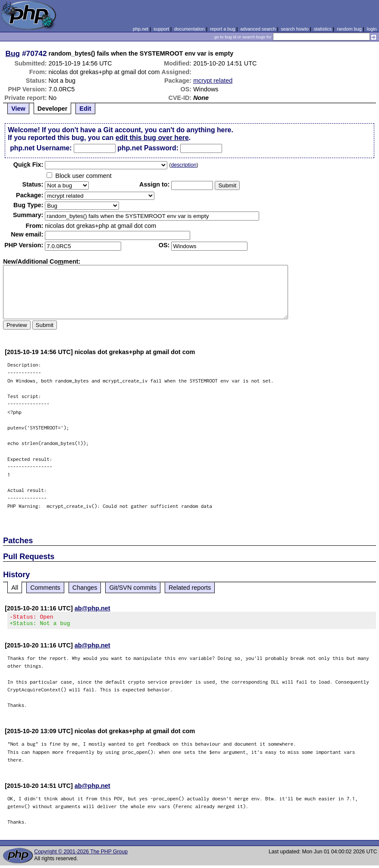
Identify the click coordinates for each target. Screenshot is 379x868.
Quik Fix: (28, 165)
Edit (85, 109)
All (15, 588)
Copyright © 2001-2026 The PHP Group (81, 854)
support (161, 29)
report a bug (222, 29)
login (372, 29)
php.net (141, 29)
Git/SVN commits (133, 588)
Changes (85, 588)
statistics (323, 29)
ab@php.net (92, 608)
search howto (294, 29)
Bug (13, 53)
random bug (349, 29)
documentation (189, 29)
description (183, 165)
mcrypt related (213, 81)
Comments (45, 588)
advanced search (258, 29)
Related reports (190, 588)
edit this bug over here (152, 138)
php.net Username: (41, 148)
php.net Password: (148, 148)
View (18, 109)
